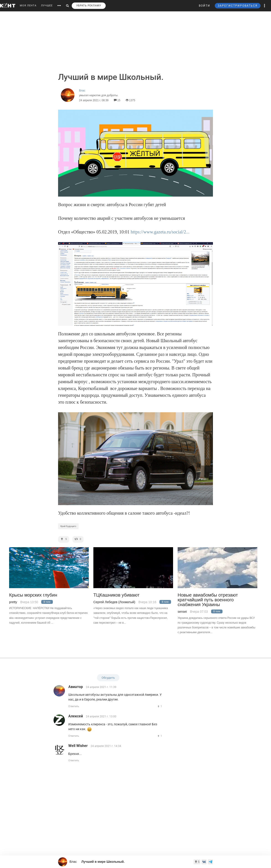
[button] (265, 6)
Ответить (74, 706)
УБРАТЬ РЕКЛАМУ (89, 6)
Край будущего (68, 526)
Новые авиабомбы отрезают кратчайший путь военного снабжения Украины (208, 600)
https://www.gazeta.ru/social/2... (160, 232)
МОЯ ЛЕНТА (28, 6)
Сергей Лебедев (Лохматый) (114, 602)
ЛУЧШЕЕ (47, 6)
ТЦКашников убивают (116, 595)
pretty (13, 602)
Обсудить (108, 678)
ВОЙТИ (205, 6)
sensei (182, 612)
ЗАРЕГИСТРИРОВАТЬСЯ (238, 6)
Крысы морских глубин (33, 595)
